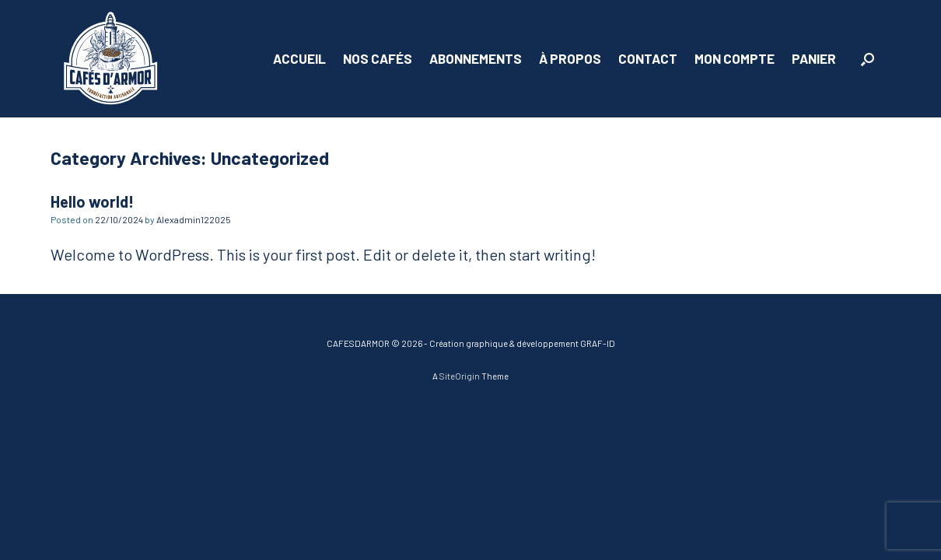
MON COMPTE (735, 58)
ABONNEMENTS (476, 58)
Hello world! (92, 201)
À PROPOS (570, 58)
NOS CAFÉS (378, 58)
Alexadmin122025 (194, 219)
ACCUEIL (299, 58)
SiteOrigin (460, 376)
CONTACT (648, 58)
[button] (868, 59)
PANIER (814, 58)
